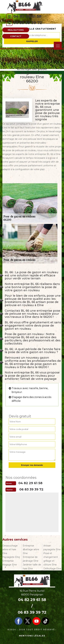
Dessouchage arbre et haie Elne (10, 549)
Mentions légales (32, 636)
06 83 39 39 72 (28, 23)
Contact (16, 36)
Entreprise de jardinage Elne (31, 559)
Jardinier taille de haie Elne (32, 567)
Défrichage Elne (52, 569)
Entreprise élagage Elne (10, 563)
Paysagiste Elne (11, 557)
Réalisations (16, 30)
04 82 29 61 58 (27, 16)
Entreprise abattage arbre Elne (31, 549)
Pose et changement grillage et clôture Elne (51, 559)
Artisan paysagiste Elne (52, 548)
